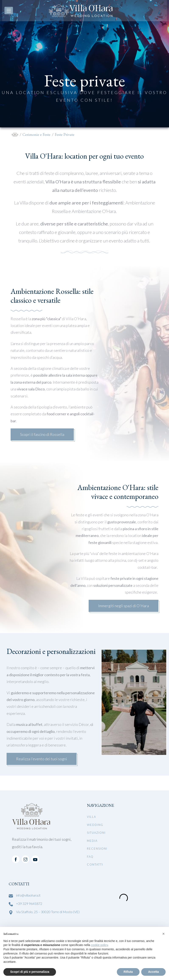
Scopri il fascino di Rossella (42, 434)
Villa (91, 817)
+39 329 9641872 (29, 903)
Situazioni (96, 833)
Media (92, 841)
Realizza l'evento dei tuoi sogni (42, 759)
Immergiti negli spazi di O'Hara (124, 606)
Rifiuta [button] (128, 972)
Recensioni (97, 849)
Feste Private (65, 134)
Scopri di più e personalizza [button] (30, 972)
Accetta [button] (153, 972)
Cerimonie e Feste (36, 134)
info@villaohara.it (28, 895)
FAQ (90, 857)
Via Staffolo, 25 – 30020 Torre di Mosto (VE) (48, 912)
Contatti (95, 865)
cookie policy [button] (99, 945)
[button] (163, 934)
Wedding (95, 825)
